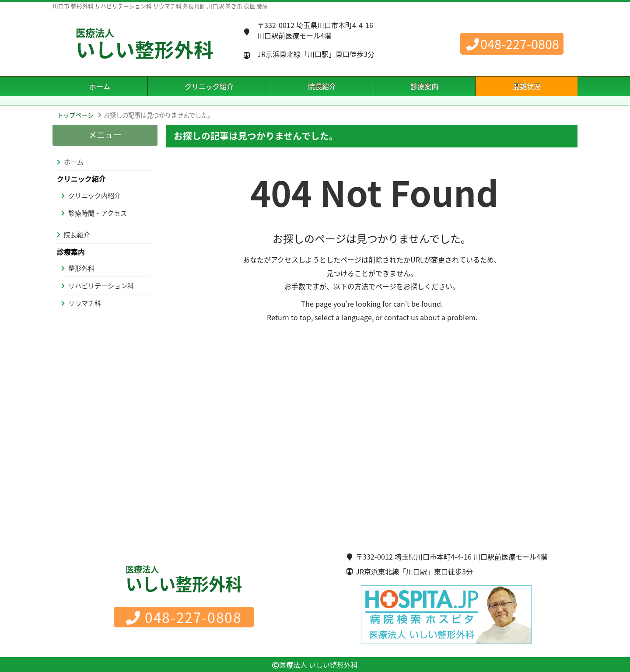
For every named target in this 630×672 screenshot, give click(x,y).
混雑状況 (527, 86)
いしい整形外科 (145, 45)
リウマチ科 (85, 303)
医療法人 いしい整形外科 (318, 665)
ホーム (100, 86)
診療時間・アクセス (98, 213)
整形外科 (81, 268)
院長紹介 (322, 86)
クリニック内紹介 (94, 196)
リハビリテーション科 (101, 286)
